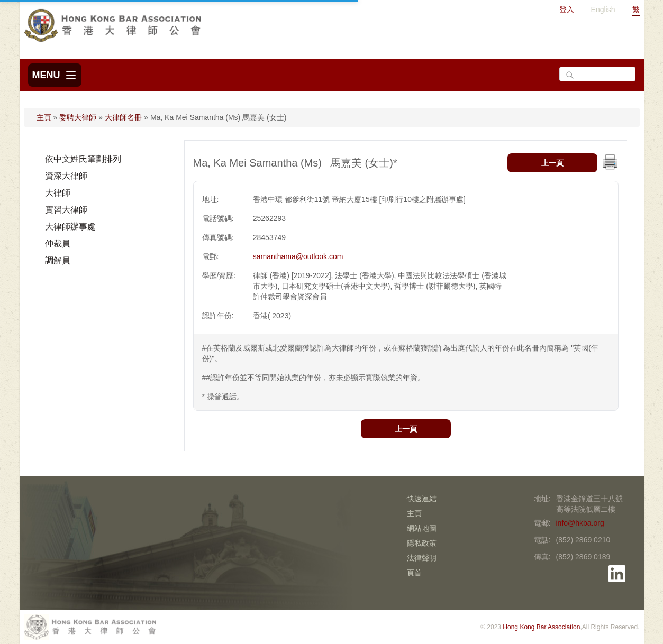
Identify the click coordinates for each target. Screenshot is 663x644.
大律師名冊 (123, 117)
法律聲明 (422, 558)
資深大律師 (66, 176)
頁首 (414, 573)
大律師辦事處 (70, 227)
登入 (567, 10)
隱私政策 (422, 543)
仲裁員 (58, 243)
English (603, 10)
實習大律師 (66, 210)
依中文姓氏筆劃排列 (83, 159)
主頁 (44, 117)
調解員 (58, 260)
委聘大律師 (78, 117)
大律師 (58, 193)
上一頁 (552, 163)
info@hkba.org (580, 523)
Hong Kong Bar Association (541, 627)
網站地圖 (422, 528)
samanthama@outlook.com (298, 256)
